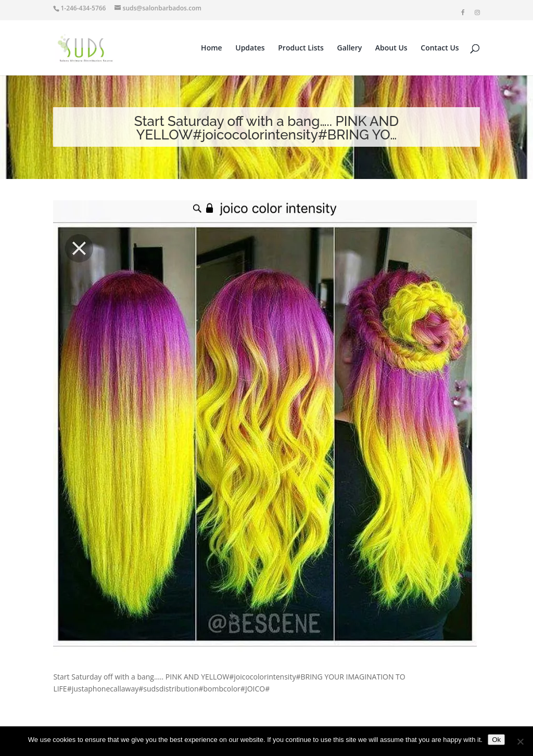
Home (212, 48)
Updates (250, 48)
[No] (520, 741)
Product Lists (301, 48)
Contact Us (440, 48)
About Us (391, 48)
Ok (496, 740)
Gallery (350, 48)
